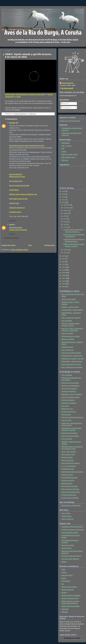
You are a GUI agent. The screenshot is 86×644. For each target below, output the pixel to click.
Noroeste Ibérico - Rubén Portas (72, 356)
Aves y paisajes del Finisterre (71, 318)
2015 (64, 256)
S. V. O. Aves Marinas (69, 466)
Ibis (63, 584)
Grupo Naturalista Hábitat (70, 533)
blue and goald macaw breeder (19, 186)
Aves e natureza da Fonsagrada (72, 367)
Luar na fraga (66, 513)
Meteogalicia (66, 143)
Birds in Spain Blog (68, 460)
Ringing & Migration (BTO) (70, 598)
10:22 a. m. (13, 221)
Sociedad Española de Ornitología (73, 530)
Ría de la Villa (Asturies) (69, 389)
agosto (66, 213)
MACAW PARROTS (16, 174)
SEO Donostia (66, 415)
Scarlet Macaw (14, 190)
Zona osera (65, 406)
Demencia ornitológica (69, 391)
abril (65, 224)
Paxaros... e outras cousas (70, 307)
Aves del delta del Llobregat (70, 463)
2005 (64, 284)
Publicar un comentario (11, 238)
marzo (66, 227)
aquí (72, 622)
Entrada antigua (50, 245)
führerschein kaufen (16, 228)
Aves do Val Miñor (67, 333)
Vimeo (19, 97)
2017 (64, 200)
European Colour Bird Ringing (71, 556)
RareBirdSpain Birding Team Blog (72, 472)
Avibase (64, 562)
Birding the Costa (67, 457)
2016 (64, 202)
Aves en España (67, 439)
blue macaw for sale (16, 181)
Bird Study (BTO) (67, 575)
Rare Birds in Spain (68, 545)
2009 (64, 273)
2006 (64, 281)
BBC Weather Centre (68, 157)
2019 (64, 194)
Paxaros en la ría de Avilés (70, 383)
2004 (64, 287)
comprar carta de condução (18, 230)
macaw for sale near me (17, 208)
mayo (66, 222)
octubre (66, 211)
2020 (64, 191)
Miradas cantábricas (68, 400)
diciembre (67, 205)
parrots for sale (14, 203)
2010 (64, 270)
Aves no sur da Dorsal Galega (71, 353)
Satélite (64, 152)
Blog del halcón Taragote (70, 486)
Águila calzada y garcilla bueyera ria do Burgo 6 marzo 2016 (25, 94)
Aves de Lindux (66, 420)
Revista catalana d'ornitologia (71, 595)
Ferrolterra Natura (67, 347)
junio (65, 219)
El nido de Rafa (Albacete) (70, 498)
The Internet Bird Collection (70, 559)
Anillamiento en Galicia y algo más (73, 359)
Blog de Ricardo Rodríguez (70, 489)
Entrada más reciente (8, 245)
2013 (64, 262)
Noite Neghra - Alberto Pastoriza (72, 361)
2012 (64, 264)
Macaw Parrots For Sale (17, 177)
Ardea (63, 570)
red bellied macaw (15, 212)
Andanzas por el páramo (69, 433)
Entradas (65, 103)
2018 (64, 197)
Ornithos (64, 593)
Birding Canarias (67, 483)
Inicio (30, 245)
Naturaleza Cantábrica (69, 403)
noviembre (67, 208)
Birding (64, 578)
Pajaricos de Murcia (68, 480)
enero (66, 253)
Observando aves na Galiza (71, 336)
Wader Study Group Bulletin (71, 606)
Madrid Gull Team (67, 475)
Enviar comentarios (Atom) (19, 250)
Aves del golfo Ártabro (69, 299)
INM (63, 149)
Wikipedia (65, 612)
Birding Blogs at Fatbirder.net (71, 506)
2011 (64, 267)
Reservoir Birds (66, 548)
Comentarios (66, 107)
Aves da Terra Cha (68, 350)
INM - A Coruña (66, 146)
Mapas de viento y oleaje (70, 154)
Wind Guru (65, 160)
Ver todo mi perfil (67, 88)
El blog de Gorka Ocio (69, 412)
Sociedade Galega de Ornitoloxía (72, 527)
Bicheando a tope (67, 409)
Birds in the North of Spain (70, 436)
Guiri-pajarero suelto (68, 454)
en (72, 638)
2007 (64, 278)
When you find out (67, 519)
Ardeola (64, 572)
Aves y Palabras (67, 375)
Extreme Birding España (69, 478)
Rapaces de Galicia (68, 339)
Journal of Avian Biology (69, 587)
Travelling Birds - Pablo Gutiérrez (72, 310)
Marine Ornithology (68, 590)
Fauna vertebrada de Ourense (71, 364)
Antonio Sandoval (68, 83)
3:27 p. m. (12, 234)
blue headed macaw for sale (18, 199)
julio (65, 216)
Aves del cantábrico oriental (70, 397)
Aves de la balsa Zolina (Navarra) (72, 417)
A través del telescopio (69, 495)
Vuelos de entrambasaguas (70, 386)
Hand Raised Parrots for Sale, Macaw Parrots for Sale (27, 146)
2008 (64, 276)
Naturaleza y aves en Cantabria (72, 394)
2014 (64, 259)
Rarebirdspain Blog (68, 469)
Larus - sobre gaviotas (69, 452)
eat (10, 225)
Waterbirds (65, 609)
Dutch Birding (66, 581)
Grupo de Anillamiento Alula (70, 492)
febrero (66, 250)
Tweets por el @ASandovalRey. (70, 121)
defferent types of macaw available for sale (23, 194)
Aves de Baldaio (67, 321)
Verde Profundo (67, 516)
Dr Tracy (12, 123)
